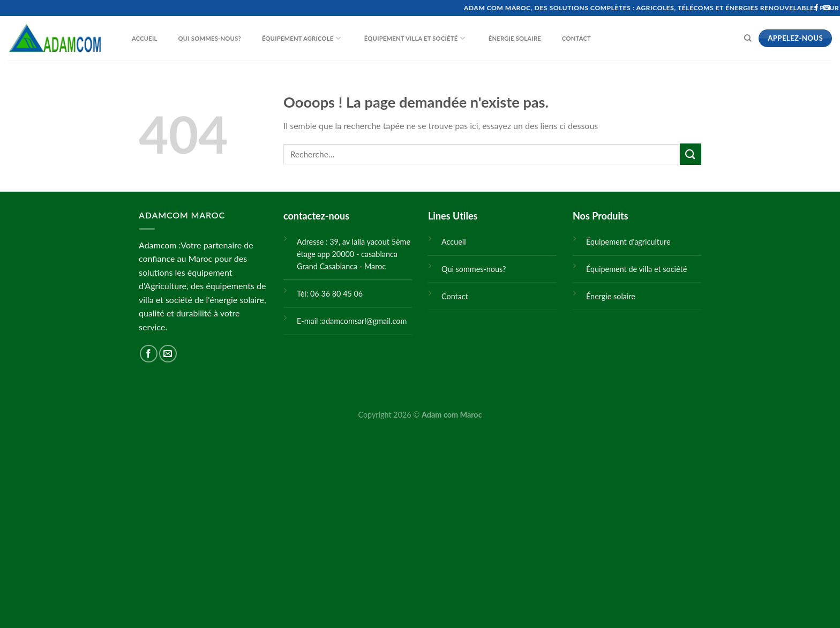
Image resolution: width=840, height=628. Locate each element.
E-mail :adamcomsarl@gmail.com (352, 321)
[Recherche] (748, 38)
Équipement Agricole (295, 39)
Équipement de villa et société (636, 269)
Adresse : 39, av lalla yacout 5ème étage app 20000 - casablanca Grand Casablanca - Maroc (354, 254)
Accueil (138, 39)
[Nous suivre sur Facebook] (816, 8)
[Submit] (691, 154)
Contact (570, 39)
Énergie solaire (508, 39)
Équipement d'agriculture (628, 242)
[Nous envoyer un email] (827, 8)
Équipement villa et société (408, 39)
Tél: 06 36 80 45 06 (330, 294)
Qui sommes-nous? (203, 39)
